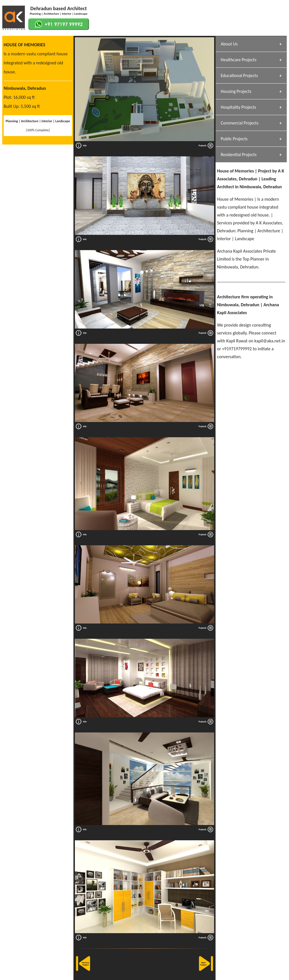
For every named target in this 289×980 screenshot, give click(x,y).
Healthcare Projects (238, 60)
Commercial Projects (239, 123)
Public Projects (234, 139)
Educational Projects (239, 76)
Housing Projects (236, 91)
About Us (229, 44)
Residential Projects (239, 155)
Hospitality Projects (238, 107)
